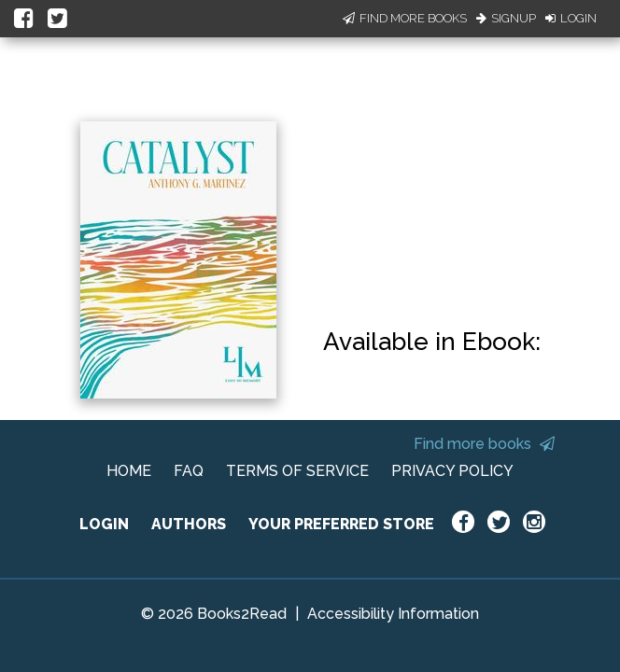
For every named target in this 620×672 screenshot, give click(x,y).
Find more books (484, 444)
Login (571, 18)
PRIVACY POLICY (452, 471)
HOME (129, 471)
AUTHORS (189, 524)
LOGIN (104, 524)
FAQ (189, 471)
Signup (506, 18)
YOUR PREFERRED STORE (341, 524)
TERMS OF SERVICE (297, 471)
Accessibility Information (393, 614)
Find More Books (405, 18)
